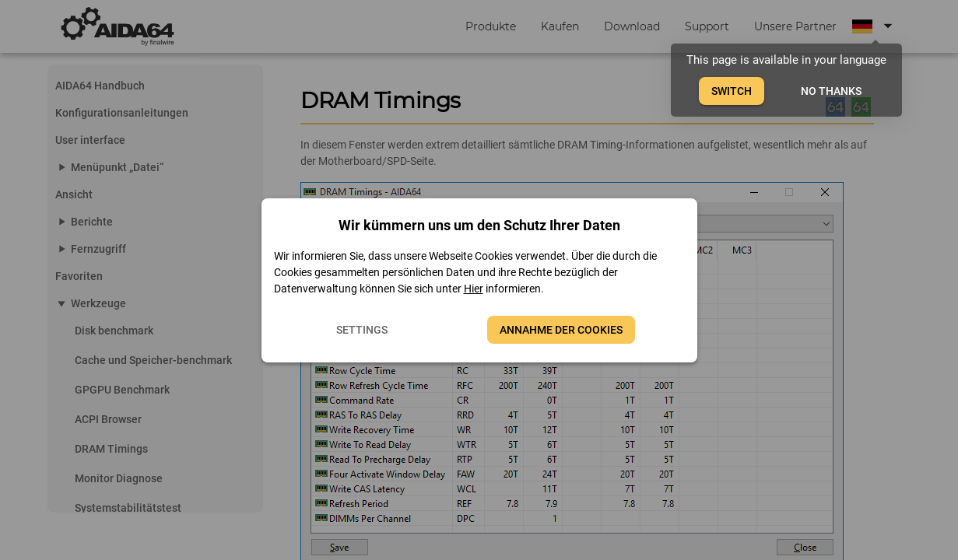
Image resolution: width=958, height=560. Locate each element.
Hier (474, 289)
